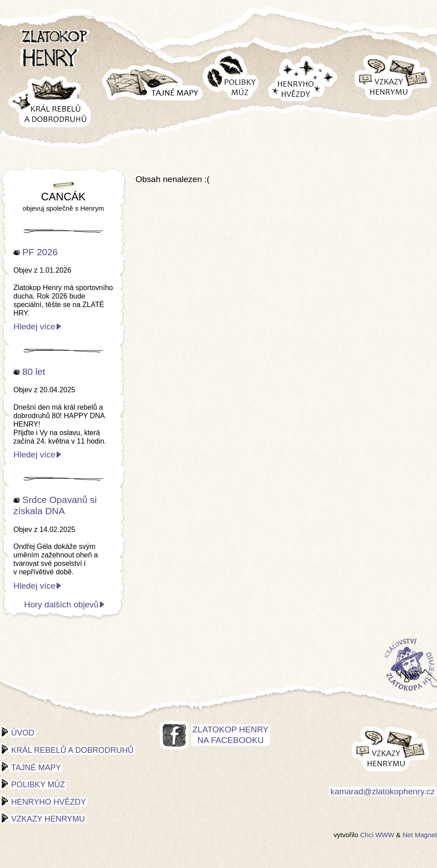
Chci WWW (377, 835)
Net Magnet (420, 835)
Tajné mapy (36, 768)
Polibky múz (38, 785)
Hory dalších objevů (61, 604)
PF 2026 (40, 252)
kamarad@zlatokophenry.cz (383, 791)
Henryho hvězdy (49, 802)
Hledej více (34, 326)
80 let (34, 372)
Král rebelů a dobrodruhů (72, 750)
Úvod (23, 733)
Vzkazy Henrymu (48, 819)
